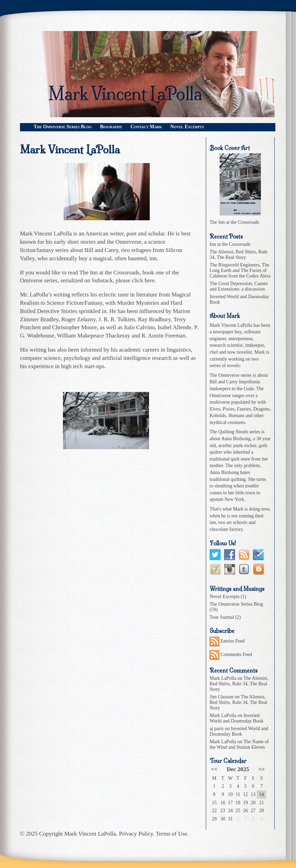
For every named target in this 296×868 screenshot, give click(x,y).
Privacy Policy (136, 834)
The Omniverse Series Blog (63, 127)
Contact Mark (146, 127)
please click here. (136, 280)
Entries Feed (227, 641)
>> (261, 769)
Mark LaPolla (223, 678)
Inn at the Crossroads (230, 244)
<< (214, 769)
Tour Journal (222, 617)
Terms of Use (172, 834)
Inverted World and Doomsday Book (236, 718)
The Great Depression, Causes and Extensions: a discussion (239, 286)
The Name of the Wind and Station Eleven (239, 744)
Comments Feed (231, 654)
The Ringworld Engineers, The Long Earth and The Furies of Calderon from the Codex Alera (240, 270)
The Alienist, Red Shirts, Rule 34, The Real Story (239, 255)
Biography (111, 127)
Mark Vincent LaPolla (90, 834)
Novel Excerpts (187, 127)
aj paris (217, 729)
